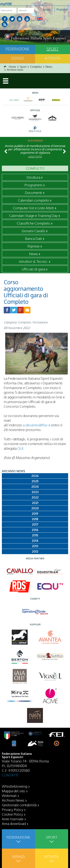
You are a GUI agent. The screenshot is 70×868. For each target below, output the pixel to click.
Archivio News (13, 800)
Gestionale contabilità (19, 805)
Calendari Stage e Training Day (33, 215)
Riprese (34, 246)
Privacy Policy (13, 809)
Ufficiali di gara (33, 269)
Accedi (47, 10)
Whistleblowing (15, 786)
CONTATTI (10, 775)
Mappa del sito (14, 791)
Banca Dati (34, 238)
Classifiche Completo (34, 223)
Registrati (62, 9)
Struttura (33, 177)
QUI (20, 448)
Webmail (9, 795)
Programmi (33, 185)
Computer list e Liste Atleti (33, 208)
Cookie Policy (12, 814)
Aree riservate (13, 819)
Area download (14, 823)
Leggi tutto (35, 157)
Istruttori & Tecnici (33, 261)
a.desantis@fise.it (37, 425)
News (34, 254)
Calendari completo (34, 200)
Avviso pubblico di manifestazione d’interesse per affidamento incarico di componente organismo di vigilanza (35, 149)
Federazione (18, 49)
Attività (52, 58)
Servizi (17, 58)
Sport (52, 49)
